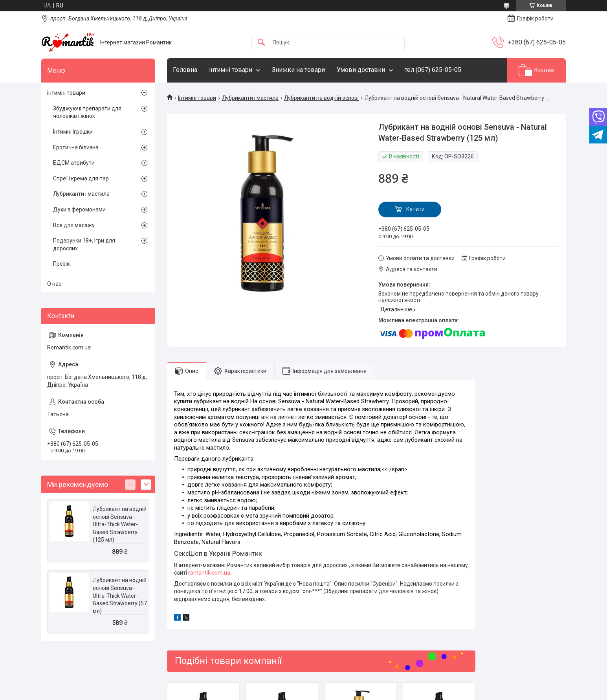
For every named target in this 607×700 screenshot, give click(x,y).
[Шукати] (261, 43)
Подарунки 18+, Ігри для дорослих (84, 244)
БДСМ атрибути (74, 163)
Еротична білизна (76, 147)
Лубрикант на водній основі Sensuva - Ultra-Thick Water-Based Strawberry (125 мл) (120, 524)
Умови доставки (361, 70)
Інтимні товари (197, 98)
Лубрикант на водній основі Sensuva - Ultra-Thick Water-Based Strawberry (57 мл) (120, 595)
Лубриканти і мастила (250, 98)
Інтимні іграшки (73, 132)
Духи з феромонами (79, 209)
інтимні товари (231, 70)
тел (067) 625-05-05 (433, 70)
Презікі (62, 264)
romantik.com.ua (209, 573)
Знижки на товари (298, 70)
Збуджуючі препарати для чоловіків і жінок (87, 112)
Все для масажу (74, 225)
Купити (415, 209)
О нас (54, 284)
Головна (185, 70)
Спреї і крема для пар (81, 178)
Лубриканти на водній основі (321, 98)
